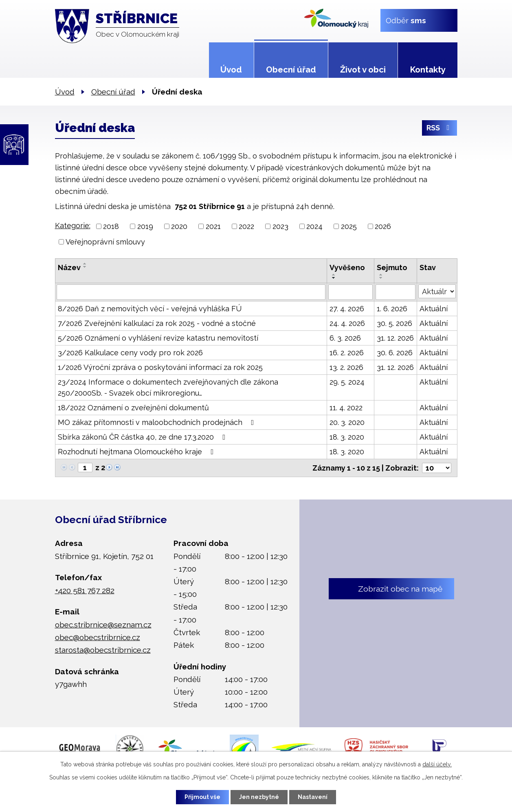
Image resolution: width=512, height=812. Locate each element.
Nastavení (313, 797)
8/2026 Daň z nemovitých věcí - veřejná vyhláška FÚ (150, 309)
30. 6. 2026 (395, 353)
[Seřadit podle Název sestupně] (85, 267)
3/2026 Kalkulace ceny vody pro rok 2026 (130, 353)
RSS (440, 128)
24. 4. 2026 (347, 323)
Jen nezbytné (259, 797)
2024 (314, 226)
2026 (383, 226)
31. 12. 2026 (395, 338)
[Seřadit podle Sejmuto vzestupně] (381, 275)
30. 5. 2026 (394, 323)
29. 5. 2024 (347, 382)
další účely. (437, 764)
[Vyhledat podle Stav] (437, 291)
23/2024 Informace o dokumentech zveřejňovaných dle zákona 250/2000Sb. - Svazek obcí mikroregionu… (168, 387)
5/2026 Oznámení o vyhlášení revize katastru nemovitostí (158, 338)
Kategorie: (73, 226)
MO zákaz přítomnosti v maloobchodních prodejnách (158, 422)
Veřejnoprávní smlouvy (105, 242)
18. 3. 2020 (347, 437)
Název (69, 267)
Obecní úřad (291, 70)
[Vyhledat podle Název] (191, 292)
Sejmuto (392, 267)
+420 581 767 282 (85, 590)
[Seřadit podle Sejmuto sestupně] (381, 278)
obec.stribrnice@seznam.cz (103, 624)
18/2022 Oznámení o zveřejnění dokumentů (133, 408)
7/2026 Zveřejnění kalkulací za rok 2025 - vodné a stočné (157, 323)
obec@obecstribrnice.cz (98, 637)
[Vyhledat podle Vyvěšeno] (350, 292)
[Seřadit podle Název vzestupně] (85, 264)
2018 (111, 226)
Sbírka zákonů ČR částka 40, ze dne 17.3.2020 (143, 437)
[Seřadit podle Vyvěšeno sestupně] (334, 278)
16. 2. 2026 (347, 353)
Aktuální (434, 309)
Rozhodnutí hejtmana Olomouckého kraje (137, 452)
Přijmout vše (202, 797)
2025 (349, 226)
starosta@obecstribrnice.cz (103, 650)
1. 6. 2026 (392, 309)
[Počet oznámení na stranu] (437, 468)
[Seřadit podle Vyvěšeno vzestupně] (334, 275)
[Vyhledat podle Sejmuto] (395, 292)
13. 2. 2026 (346, 367)
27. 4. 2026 (347, 309)
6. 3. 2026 (345, 338)
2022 (246, 226)
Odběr (405, 20)
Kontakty (428, 70)
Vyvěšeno (347, 267)
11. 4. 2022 (346, 408)
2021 (213, 226)
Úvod (231, 70)
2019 (145, 226)
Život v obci (363, 70)
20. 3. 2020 (347, 422)
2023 (280, 226)
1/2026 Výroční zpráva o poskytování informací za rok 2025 (160, 367)
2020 (179, 226)
